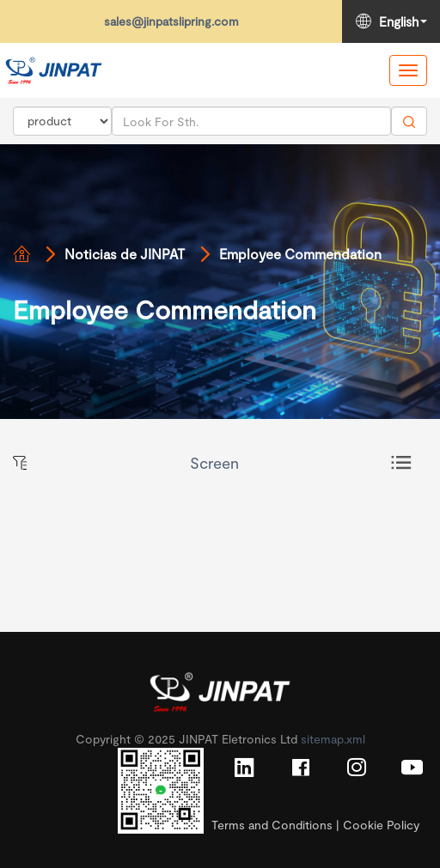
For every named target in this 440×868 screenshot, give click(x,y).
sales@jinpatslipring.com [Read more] (171, 21)
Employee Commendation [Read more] (300, 254)
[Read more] (54, 70)
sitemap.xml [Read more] (333, 739)
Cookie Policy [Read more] (381, 825)
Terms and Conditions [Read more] (272, 825)
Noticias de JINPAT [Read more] (125, 254)
